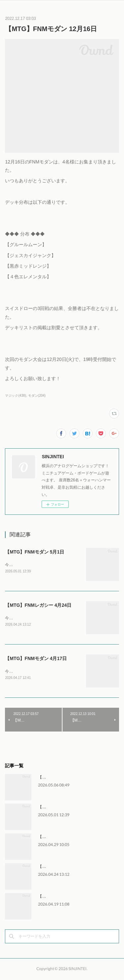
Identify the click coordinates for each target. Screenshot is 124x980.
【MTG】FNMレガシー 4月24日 (38, 606)
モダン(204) (37, 396)
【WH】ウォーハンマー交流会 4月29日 (73, 838)
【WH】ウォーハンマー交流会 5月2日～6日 (77, 779)
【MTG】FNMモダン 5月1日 (35, 552)
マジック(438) (15, 396)
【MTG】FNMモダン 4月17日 (36, 659)
